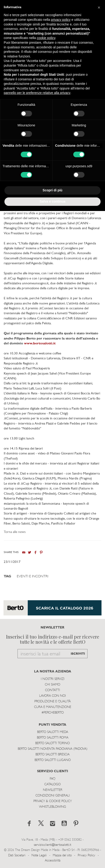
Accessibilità (53, 861)
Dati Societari (17, 855)
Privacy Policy (86, 855)
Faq (52, 779)
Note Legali (39, 855)
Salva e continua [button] (52, 201)
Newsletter (53, 790)
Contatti (52, 690)
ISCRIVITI (78, 654)
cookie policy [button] (46, 38)
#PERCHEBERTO (53, 713)
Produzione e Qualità (52, 702)
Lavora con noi (52, 696)
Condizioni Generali (53, 796)
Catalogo (52, 784)
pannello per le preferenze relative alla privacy (37, 93)
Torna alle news (15, 532)
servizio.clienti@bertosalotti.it (52, 845)
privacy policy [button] (61, 20)
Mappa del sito (62, 855)
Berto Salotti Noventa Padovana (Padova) (53, 749)
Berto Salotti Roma (53, 738)
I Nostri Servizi (53, 679)
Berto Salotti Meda (53, 732)
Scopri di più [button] (53, 190)
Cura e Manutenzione (53, 707)
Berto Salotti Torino (52, 743)
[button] (99, 7)
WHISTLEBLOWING (52, 807)
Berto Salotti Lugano (53, 760)
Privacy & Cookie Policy (53, 801)
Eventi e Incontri (33, 577)
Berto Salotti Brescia (52, 755)
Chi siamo (52, 685)
